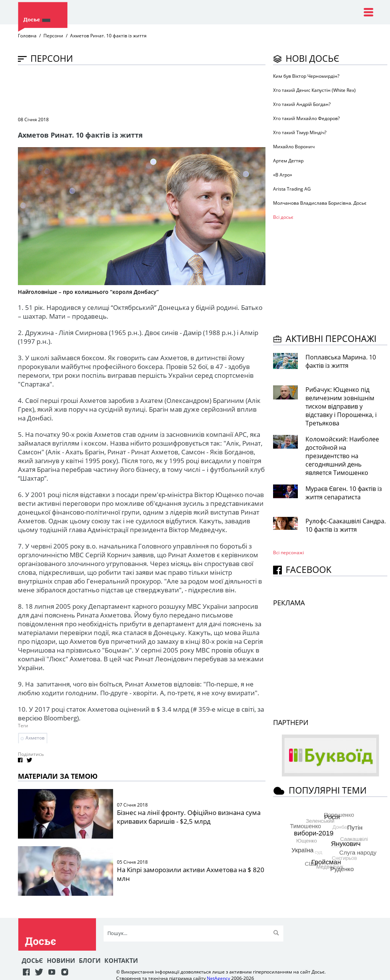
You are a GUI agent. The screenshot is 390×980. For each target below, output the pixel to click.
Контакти (121, 961)
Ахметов (35, 738)
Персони (53, 36)
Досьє (32, 961)
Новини (61, 961)
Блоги (90, 961)
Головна (27, 36)
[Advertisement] (157, 90)
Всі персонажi (289, 553)
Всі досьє (283, 217)
